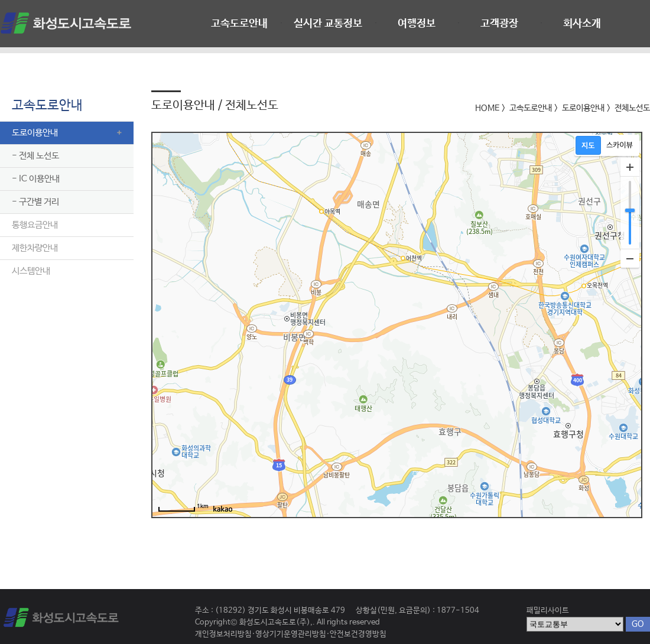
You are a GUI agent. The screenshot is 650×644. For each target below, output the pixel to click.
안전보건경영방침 (358, 634)
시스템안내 (31, 271)
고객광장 (499, 24)
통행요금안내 (35, 225)
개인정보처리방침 (223, 634)
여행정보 (417, 24)
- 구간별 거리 (35, 202)
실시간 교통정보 (328, 24)
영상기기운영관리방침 (291, 634)
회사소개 (582, 24)
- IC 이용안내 (36, 179)
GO (638, 624)
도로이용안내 (35, 133)
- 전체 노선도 (35, 156)
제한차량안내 (35, 248)
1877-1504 (458, 611)
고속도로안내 (239, 24)
